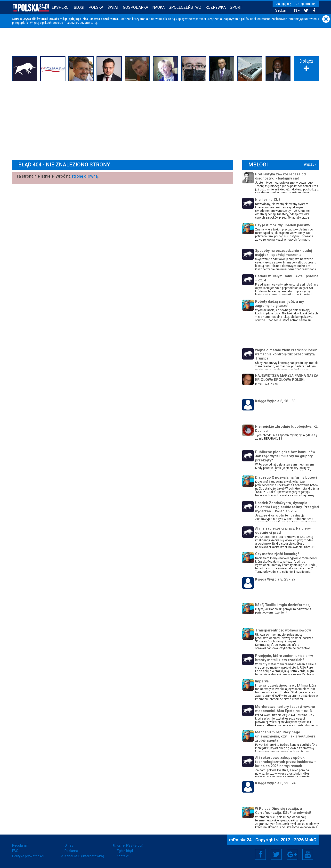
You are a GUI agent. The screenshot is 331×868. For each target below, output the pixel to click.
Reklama (71, 851)
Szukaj (280, 11)
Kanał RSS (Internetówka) (84, 856)
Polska (96, 7)
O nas (69, 845)
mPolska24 (241, 840)
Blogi (79, 7)
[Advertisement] (166, 119)
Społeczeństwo (185, 7)
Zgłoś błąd (125, 851)
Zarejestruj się (306, 4)
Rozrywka (216, 7)
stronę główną (85, 176)
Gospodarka (136, 7)
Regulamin (20, 845)
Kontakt (123, 856)
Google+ (292, 854)
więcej (309, 165)
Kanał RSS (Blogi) (130, 845)
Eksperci (61, 7)
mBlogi (258, 165)
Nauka (158, 7)
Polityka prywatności (28, 856)
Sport (236, 7)
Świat (113, 7)
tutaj (94, 23)
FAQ (15, 851)
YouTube (308, 854)
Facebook (261, 854)
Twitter (276, 854)
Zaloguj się (284, 4)
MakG (311, 840)
